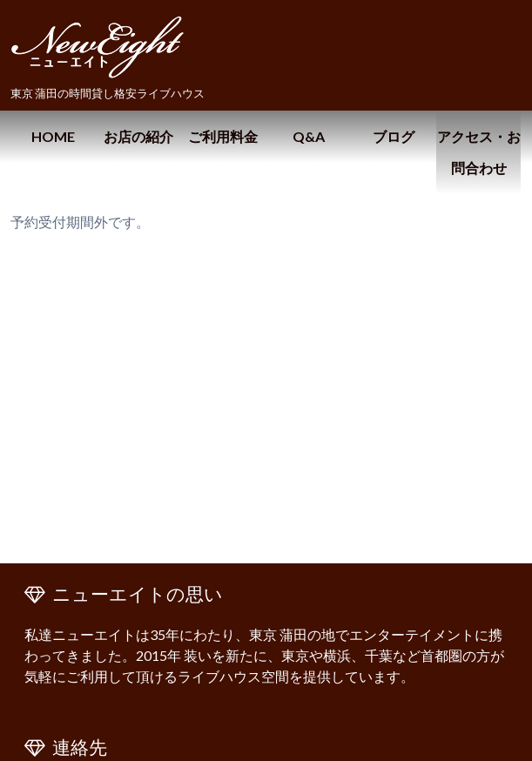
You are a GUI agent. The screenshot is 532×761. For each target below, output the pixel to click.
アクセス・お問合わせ (479, 152)
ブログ (394, 136)
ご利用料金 (223, 136)
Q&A (309, 136)
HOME (53, 136)
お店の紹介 (138, 136)
